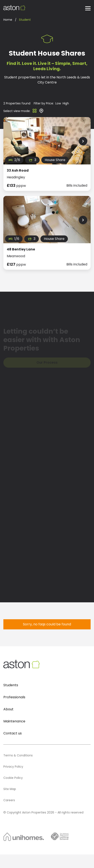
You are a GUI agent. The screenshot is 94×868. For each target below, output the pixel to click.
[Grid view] (35, 112)
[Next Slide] (83, 141)
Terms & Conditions (18, 755)
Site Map (10, 789)
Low (58, 103)
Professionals (14, 697)
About (8, 709)
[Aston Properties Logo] (14, 8)
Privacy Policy (13, 767)
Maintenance (14, 721)
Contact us (13, 733)
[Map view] (41, 112)
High (66, 103)
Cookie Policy (13, 778)
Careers (9, 800)
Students (11, 685)
